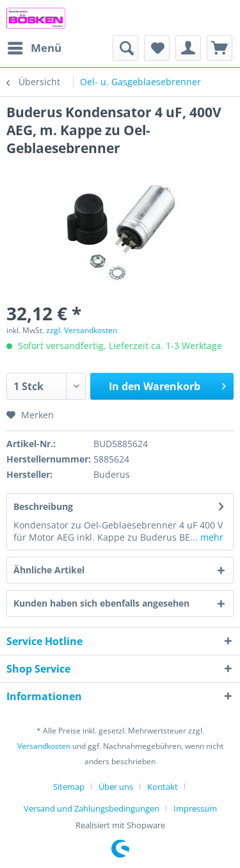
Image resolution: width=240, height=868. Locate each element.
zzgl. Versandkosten (82, 330)
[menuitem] (34, 48)
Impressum (195, 808)
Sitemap (69, 787)
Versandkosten (44, 746)
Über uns (116, 787)
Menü (35, 46)
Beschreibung (43, 506)
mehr (211, 537)
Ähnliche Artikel (49, 570)
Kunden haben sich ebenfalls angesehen (101, 603)
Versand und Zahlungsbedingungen (92, 808)
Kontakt (163, 787)
